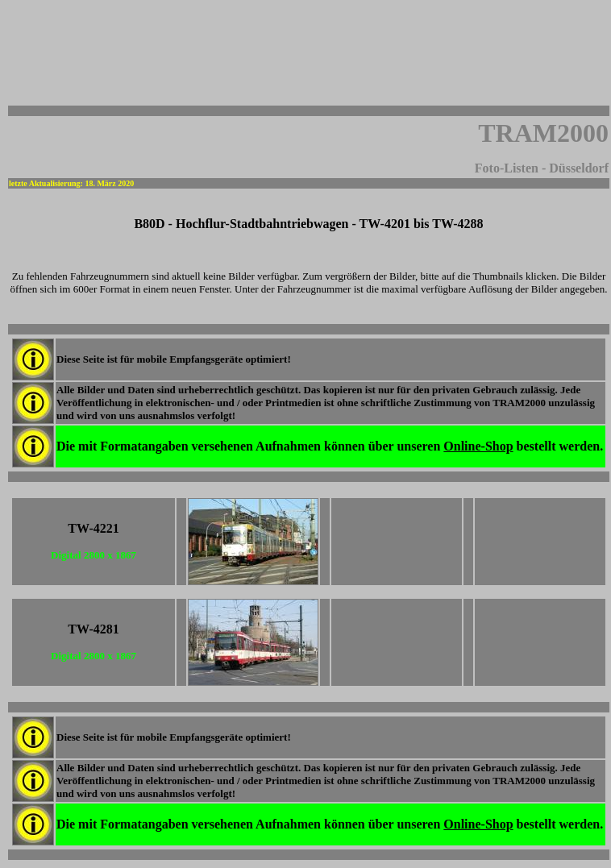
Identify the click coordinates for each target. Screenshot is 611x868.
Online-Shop (478, 446)
